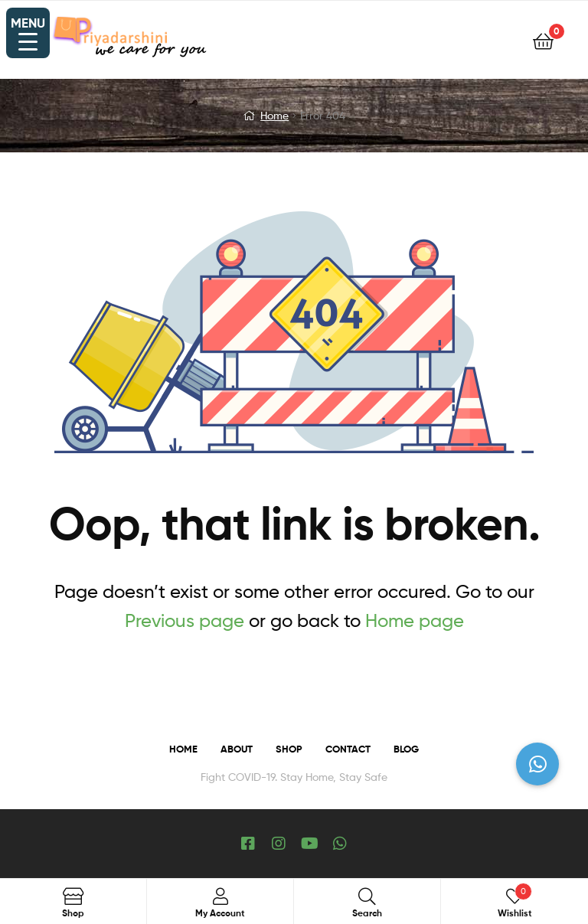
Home (274, 115)
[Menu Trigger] (28, 33)
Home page (415, 620)
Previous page (185, 620)
